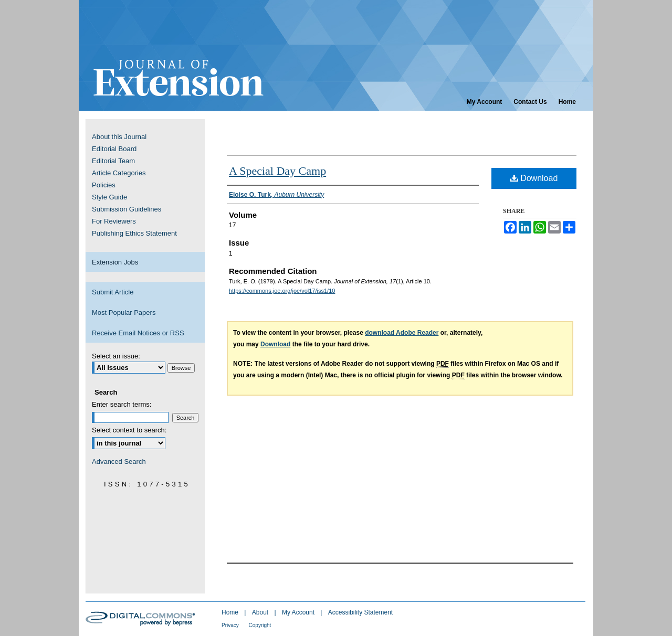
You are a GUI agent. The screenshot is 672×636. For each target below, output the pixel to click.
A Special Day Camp (277, 171)
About (261, 612)
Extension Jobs (115, 262)
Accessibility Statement (360, 612)
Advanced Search (119, 462)
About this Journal (119, 137)
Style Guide (109, 197)
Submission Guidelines (127, 209)
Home (231, 612)
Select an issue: (116, 356)
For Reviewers (114, 221)
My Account (299, 612)
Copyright (260, 625)
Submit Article (113, 292)
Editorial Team (113, 161)
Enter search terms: (122, 404)
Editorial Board (114, 149)
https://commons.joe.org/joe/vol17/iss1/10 (282, 291)
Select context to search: (129, 430)
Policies (104, 185)
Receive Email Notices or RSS (138, 333)
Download (534, 178)
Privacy (231, 625)
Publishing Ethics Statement (134, 233)
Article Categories (119, 173)
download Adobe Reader (402, 333)
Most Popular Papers (124, 312)
